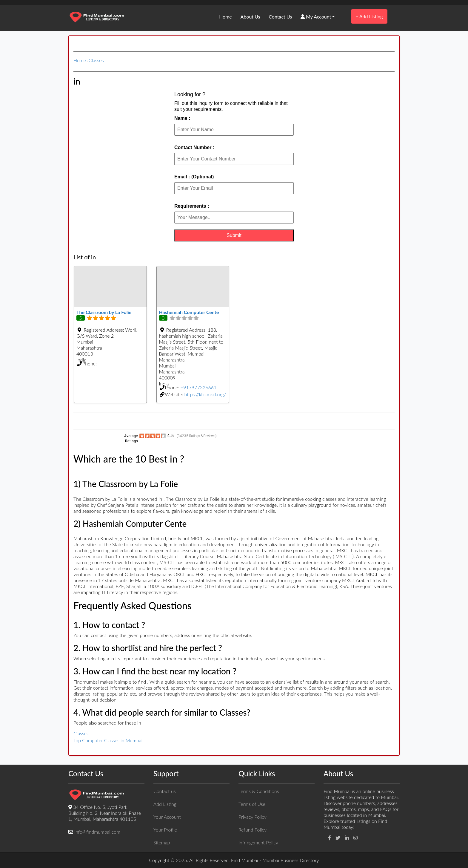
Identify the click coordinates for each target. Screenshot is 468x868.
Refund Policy (253, 830)
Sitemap (162, 842)
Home (225, 17)
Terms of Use (252, 804)
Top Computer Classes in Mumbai (108, 740)
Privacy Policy (253, 817)
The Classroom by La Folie (104, 312)
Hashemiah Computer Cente (189, 312)
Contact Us (280, 17)
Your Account (167, 817)
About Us (250, 17)
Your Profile (165, 830)
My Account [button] (316, 17)
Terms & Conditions (259, 791)
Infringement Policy (258, 842)
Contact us (164, 791)
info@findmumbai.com (97, 832)
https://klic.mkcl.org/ (205, 394)
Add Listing (369, 16)
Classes (96, 60)
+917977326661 (199, 387)
